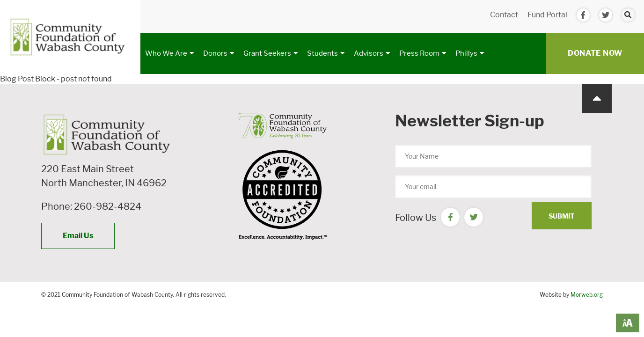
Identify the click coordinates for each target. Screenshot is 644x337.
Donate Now (595, 53)
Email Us (78, 236)
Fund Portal (547, 15)
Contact (504, 15)
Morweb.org (587, 295)
